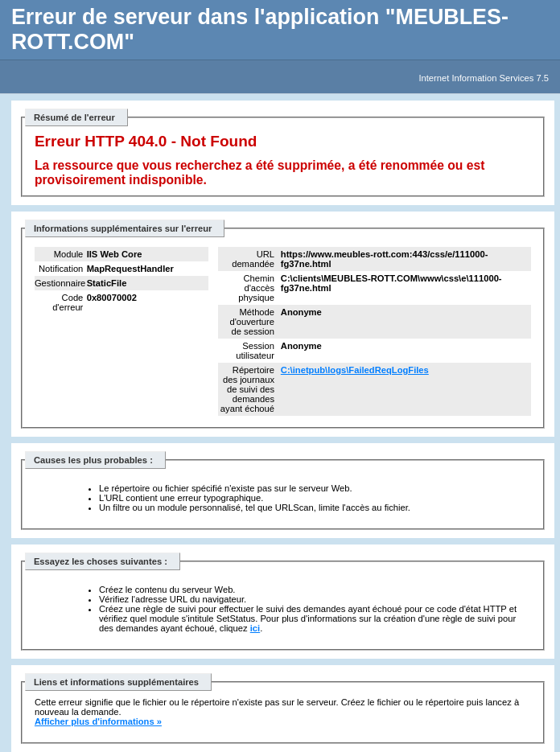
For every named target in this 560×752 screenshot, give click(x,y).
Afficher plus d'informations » (98, 721)
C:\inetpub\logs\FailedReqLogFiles (355, 370)
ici (255, 628)
